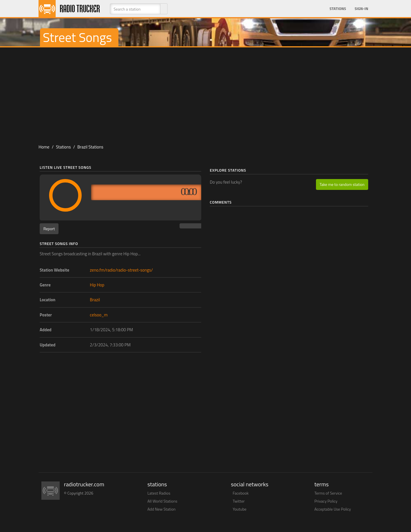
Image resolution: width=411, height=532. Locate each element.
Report (49, 229)
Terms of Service (328, 493)
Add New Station (162, 509)
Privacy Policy (326, 501)
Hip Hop (97, 285)
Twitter (239, 501)
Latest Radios (159, 493)
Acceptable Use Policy (333, 509)
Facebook (241, 493)
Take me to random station (342, 184)
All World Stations (163, 501)
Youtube (239, 509)
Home (44, 147)
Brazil (95, 300)
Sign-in (361, 9)
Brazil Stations (90, 147)
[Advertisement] (205, 93)
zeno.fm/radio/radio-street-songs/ (121, 270)
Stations (338, 9)
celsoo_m (99, 315)
